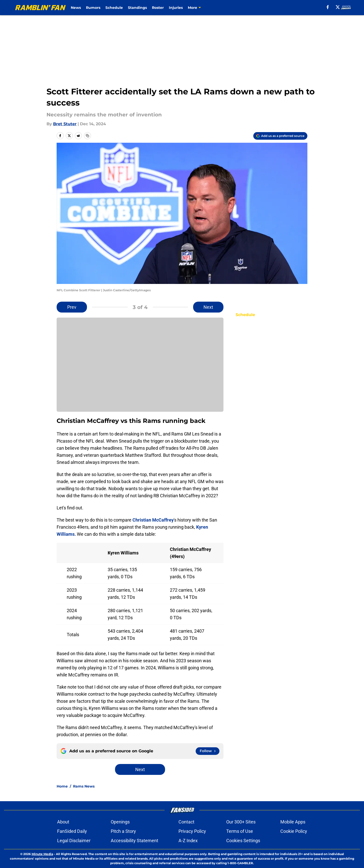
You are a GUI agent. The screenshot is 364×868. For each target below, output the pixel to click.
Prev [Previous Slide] (72, 307)
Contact (186, 822)
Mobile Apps (293, 822)
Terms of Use (240, 831)
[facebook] (325, 7)
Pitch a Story (123, 831)
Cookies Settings (243, 841)
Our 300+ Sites (241, 822)
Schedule (125, 8)
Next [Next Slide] (208, 307)
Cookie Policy (294, 831)
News (87, 8)
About (63, 822)
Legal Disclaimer (74, 841)
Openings (120, 822)
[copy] (87, 136)
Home (62, 786)
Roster (169, 8)
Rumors (104, 8)
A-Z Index (188, 841)
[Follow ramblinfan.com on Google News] (208, 751)
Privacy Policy (192, 831)
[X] (335, 7)
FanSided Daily (72, 831)
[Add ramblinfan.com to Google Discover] (280, 136)
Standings (148, 8)
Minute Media (42, 854)
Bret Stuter (65, 124)
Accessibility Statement (134, 841)
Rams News (84, 786)
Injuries (187, 8)
